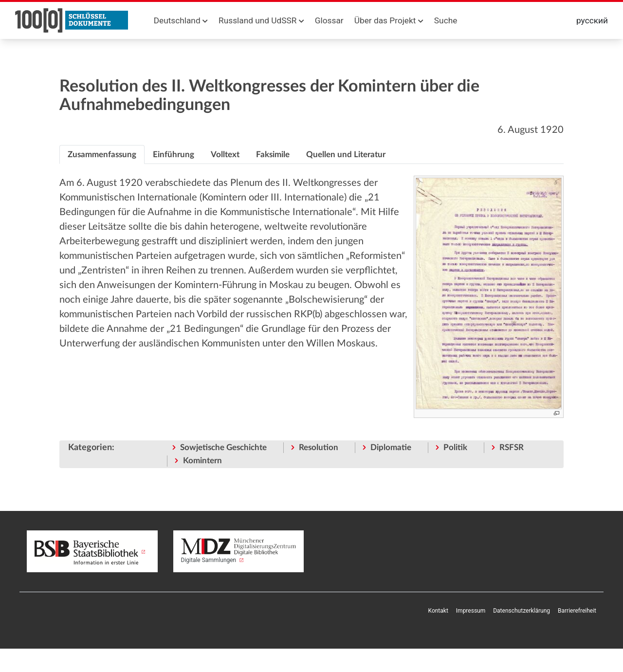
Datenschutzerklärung (522, 611)
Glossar (329, 20)
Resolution (319, 447)
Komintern (202, 461)
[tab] (102, 155)
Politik (455, 447)
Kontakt (438, 611)
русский (592, 20)
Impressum (471, 611)
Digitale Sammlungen (239, 551)
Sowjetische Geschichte (223, 447)
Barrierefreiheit (577, 611)
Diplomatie (391, 447)
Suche (446, 20)
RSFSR (512, 447)
